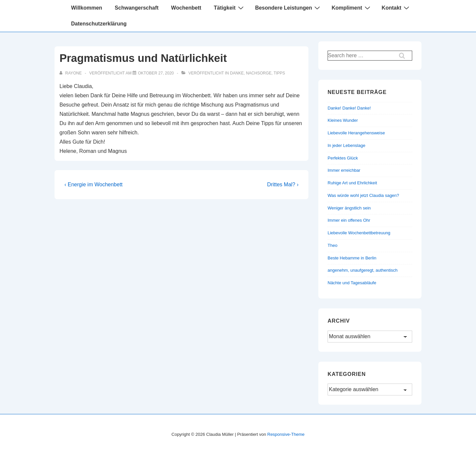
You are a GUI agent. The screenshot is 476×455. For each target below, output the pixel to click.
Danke (237, 73)
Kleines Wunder (343, 120)
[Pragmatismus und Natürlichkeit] (156, 73)
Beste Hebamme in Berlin (352, 258)
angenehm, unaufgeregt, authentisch (363, 270)
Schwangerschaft (137, 8)
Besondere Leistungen (288, 8)
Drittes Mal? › (283, 184)
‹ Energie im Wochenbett (94, 184)
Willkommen (87, 8)
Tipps (279, 73)
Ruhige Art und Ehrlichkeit (352, 183)
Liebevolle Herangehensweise (356, 133)
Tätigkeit (230, 8)
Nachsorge (259, 73)
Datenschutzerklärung (99, 24)
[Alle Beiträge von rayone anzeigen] (71, 73)
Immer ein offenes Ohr (349, 220)
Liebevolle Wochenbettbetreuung (359, 233)
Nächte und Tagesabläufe (352, 283)
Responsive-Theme (286, 434)
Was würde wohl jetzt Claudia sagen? (363, 195)
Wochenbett (186, 8)
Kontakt (397, 8)
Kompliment (352, 8)
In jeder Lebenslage (346, 145)
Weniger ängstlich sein (349, 208)
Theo (333, 245)
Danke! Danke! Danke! (349, 108)
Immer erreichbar (344, 170)
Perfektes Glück (343, 158)
